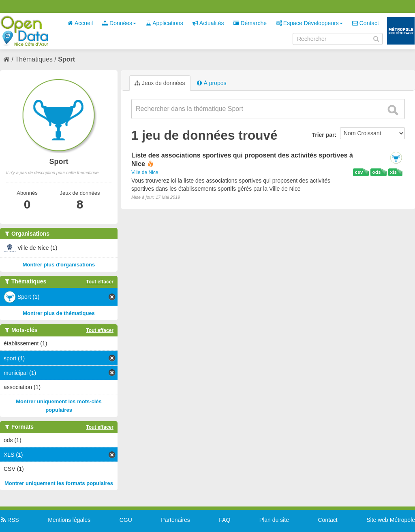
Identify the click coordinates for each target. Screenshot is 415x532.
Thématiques (34, 59)
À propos (212, 83)
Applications (164, 23)
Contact (366, 23)
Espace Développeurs (309, 23)
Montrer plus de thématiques (59, 313)
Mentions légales (69, 520)
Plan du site (274, 520)
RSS (10, 520)
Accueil (80, 23)
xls (394, 172)
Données (119, 23)
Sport (66, 59)
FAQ (225, 520)
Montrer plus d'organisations (59, 265)
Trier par (323, 135)
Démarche (250, 23)
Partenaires (175, 520)
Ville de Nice (145, 172)
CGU (126, 520)
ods (377, 172)
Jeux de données (160, 83)
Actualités (208, 23)
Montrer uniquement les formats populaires (59, 483)
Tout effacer (100, 282)
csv (359, 172)
